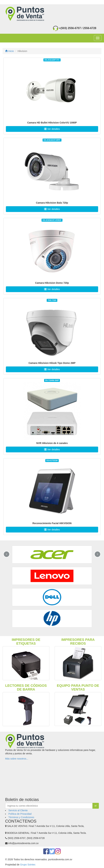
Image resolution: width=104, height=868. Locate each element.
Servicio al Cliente (18, 810)
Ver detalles (52, 129)
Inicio (10, 51)
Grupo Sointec (28, 865)
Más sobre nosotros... (17, 759)
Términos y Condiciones (21, 817)
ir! (96, 806)
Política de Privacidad (20, 814)
